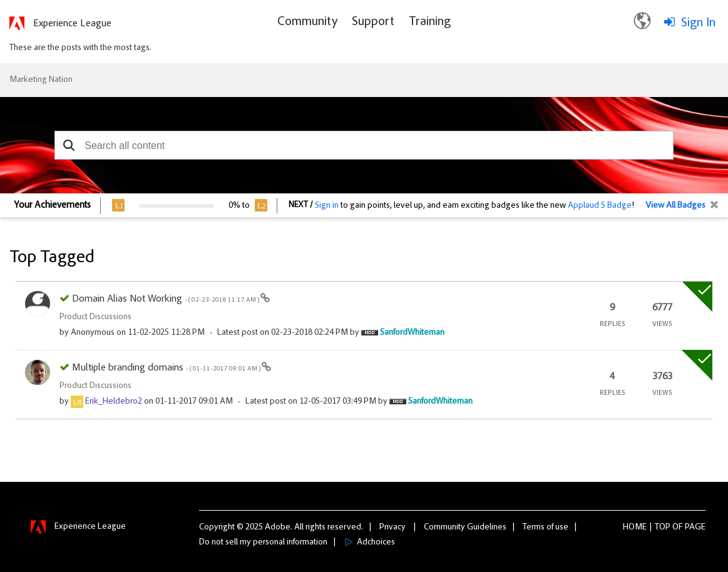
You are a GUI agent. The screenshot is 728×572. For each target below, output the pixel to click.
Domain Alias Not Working (166, 299)
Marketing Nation (41, 80)
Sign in (327, 206)
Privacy (392, 528)
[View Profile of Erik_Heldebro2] (114, 402)
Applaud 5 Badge (600, 206)
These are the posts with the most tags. (80, 48)
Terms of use (546, 528)
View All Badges (675, 206)
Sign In (698, 23)
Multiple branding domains (167, 368)
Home (635, 528)
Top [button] (663, 528)
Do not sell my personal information (263, 543)
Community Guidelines (465, 528)
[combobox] (364, 145)
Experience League (72, 24)
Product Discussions (95, 317)
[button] (69, 145)
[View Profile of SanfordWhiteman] (412, 333)
